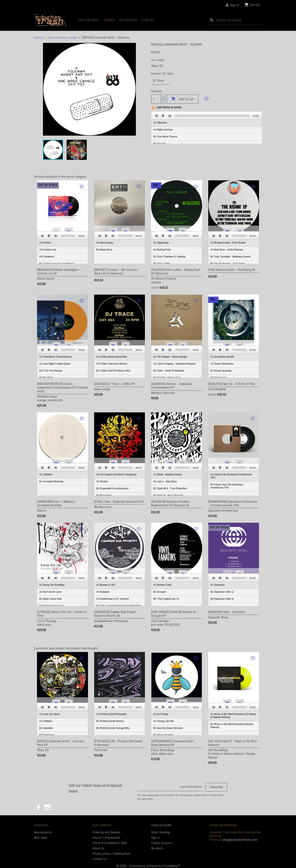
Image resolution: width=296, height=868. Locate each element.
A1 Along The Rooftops (52, 585)
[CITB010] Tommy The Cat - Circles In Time (62, 614)
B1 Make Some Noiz (50, 599)
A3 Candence (47, 257)
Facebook (38, 807)
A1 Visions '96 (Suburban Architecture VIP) (231, 476)
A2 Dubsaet (103, 592)
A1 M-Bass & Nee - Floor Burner (228, 243)
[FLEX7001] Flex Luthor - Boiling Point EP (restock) (176, 272)
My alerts (157, 849)
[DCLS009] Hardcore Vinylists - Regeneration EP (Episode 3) (171, 504)
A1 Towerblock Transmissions (55, 357)
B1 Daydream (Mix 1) (222, 592)
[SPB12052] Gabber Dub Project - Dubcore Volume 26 (116, 614)
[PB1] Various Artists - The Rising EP (232, 270)
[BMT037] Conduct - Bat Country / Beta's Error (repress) (117, 272)
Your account (161, 826)
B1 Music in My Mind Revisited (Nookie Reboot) (232, 726)
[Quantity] (156, 99)
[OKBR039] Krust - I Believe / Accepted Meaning (56, 504)
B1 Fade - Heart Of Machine (169, 371)
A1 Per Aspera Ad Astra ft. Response (117, 475)
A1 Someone (218, 585)
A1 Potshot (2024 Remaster (112, 714)
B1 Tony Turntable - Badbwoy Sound (231, 257)
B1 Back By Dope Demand (168, 728)
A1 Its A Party (161, 714)
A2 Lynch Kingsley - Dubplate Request (174, 364)
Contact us (100, 859)
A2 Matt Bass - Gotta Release (227, 250)
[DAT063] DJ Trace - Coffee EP (114, 384)
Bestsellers (128, 20)
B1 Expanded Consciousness (113, 488)
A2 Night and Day (163, 130)
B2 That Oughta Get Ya (166, 599)
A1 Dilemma (160, 123)
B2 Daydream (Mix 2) (222, 599)
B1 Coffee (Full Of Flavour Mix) (113, 371)
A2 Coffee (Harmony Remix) (112, 364)
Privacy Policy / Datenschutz (111, 854)
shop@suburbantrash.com (240, 840)
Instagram (47, 807)
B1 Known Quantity (221, 371)
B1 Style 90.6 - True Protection (170, 488)
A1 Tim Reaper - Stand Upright (170, 357)
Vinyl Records (88, 20)
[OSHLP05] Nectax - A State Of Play (232, 384)
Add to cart (183, 99)
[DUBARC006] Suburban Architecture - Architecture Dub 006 (233, 504)
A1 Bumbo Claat (162, 585)
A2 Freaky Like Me (164, 721)
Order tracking (160, 833)
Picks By (148, 20)
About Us (98, 849)
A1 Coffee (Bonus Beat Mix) (112, 357)
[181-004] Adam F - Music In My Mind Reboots (232, 743)
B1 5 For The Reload (51, 371)
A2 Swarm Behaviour (222, 364)
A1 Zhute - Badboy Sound (168, 475)
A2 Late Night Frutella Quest (55, 364)
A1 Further (45, 243)
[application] (207, 128)
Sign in (155, 838)
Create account (161, 843)
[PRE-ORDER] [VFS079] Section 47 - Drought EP (175, 614)
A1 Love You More (49, 714)
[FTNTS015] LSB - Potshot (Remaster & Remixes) (118, 743)
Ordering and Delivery (106, 833)
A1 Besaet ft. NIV (106, 585)
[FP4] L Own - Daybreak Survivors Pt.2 (119, 502)
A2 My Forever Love (50, 592)
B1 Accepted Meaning (51, 481)
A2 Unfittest (46, 721)
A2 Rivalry (102, 481)
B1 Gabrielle (46, 728)
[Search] (235, 20)
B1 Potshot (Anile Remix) (110, 721)
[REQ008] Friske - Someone (227, 612)
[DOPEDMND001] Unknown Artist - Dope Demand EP (173, 743)
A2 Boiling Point (162, 250)
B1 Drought (160, 592)
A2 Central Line (48, 250)
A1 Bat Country (105, 243)
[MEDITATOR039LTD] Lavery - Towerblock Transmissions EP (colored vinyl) (62, 388)
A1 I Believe (46, 475)
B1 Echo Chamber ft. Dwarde (169, 257)
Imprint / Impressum (106, 838)
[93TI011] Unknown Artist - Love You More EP (61, 743)
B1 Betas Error (105, 250)
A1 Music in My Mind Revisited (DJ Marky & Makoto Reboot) (233, 716)
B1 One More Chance (165, 137)
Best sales (41, 838)
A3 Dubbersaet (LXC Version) (113, 599)
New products (43, 833)
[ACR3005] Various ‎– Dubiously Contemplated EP (171, 386)
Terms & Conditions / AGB (109, 843)
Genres (109, 20)
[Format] (160, 81)
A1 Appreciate (161, 243)
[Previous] (157, 116)
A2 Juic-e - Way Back (165, 481)
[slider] (212, 116)
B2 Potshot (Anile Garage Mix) (113, 728)
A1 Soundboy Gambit (222, 357)
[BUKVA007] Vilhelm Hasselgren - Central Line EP (59, 272)
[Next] (170, 116)
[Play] (163, 116)
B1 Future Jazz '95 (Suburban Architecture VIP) (227, 486)
